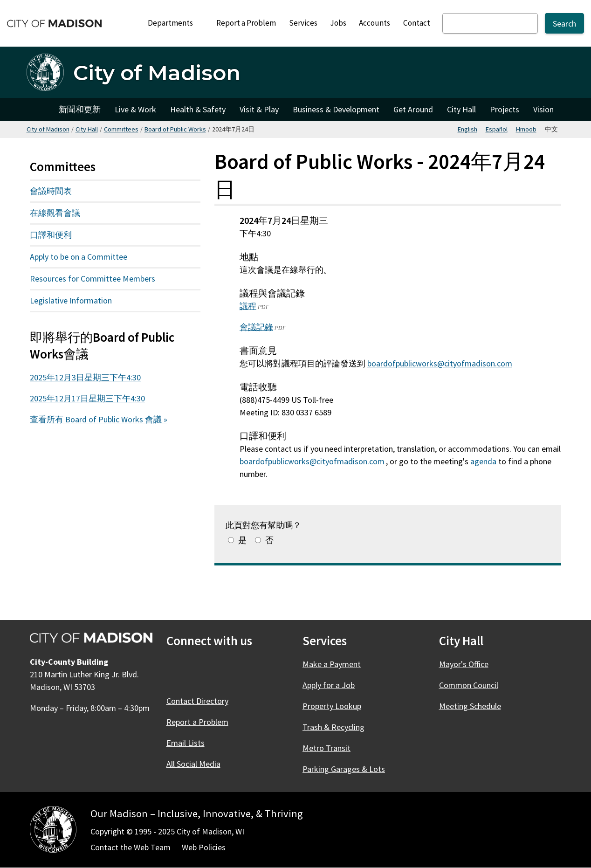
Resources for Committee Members (93, 279)
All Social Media (193, 764)
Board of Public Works (175, 129)
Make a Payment (332, 664)
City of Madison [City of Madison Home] (39, 110)
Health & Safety (198, 109)
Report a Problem (246, 23)
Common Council (469, 685)
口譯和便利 (51, 235)
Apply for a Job (329, 685)
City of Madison (48, 129)
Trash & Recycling (333, 727)
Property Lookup (332, 706)
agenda (483, 461)
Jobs (338, 23)
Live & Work (135, 109)
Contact (417, 23)
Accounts (375, 23)
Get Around (413, 109)
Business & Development (336, 109)
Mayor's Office (464, 664)
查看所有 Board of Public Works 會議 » (99, 419)
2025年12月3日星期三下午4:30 (85, 377)
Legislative (82, 303)
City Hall (461, 109)
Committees (121, 129)
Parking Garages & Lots (344, 769)
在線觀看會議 (55, 213)
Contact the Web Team (131, 847)
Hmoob (526, 129)
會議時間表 (51, 191)
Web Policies (204, 847)
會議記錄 (256, 327)
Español (497, 129)
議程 (248, 306)
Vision (543, 109)
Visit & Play (259, 109)
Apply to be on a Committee (79, 257)
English (467, 129)
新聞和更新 (80, 109)
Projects (505, 109)
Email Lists (186, 743)
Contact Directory (197, 701)
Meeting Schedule (470, 706)
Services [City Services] (303, 23)
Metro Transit (326, 748)
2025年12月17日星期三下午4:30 (87, 398)
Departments (175, 25)
